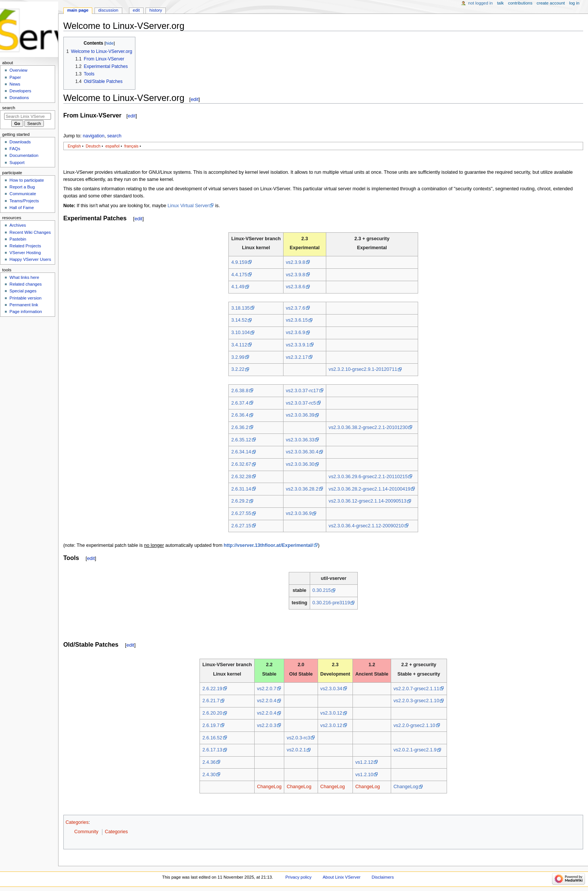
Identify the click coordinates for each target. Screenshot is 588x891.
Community (86, 832)
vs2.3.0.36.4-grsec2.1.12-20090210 (366, 526)
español (112, 146)
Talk (500, 3)
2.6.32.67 (241, 464)
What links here (24, 277)
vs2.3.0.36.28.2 (302, 489)
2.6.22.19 (212, 689)
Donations (19, 98)
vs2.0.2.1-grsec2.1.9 (415, 750)
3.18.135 (241, 308)
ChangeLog (269, 787)
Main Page (78, 10)
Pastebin (18, 239)
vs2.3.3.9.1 (297, 345)
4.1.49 (238, 287)
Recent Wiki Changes (30, 232)
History (156, 10)
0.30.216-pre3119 (331, 603)
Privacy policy (298, 877)
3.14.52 (239, 320)
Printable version (25, 298)
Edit (136, 10)
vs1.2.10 (364, 775)
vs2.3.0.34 (331, 689)
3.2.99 (238, 357)
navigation (94, 136)
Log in (574, 3)
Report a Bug (22, 187)
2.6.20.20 (212, 713)
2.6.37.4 (240, 403)
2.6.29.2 (240, 501)
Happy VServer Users (30, 259)
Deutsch (93, 146)
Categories (77, 822)
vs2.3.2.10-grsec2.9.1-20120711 (363, 369)
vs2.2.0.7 (267, 689)
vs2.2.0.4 (267, 701)
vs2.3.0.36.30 (300, 464)
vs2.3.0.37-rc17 (302, 391)
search (114, 136)
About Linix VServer (341, 877)
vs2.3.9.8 (295, 262)
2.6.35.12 (241, 440)
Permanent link (24, 305)
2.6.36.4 (240, 415)
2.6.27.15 (241, 526)
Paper (15, 77)
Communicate (23, 194)
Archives (18, 225)
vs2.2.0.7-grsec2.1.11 (416, 689)
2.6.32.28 (241, 477)
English (74, 146)
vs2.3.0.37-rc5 (301, 403)
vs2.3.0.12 (331, 713)
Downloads (20, 142)
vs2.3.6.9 (295, 333)
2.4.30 (209, 775)
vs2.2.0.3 (267, 725)
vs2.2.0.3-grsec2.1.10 (416, 701)
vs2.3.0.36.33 (300, 440)
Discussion (108, 10)
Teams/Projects (24, 201)
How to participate (27, 180)
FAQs (15, 149)
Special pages (23, 291)
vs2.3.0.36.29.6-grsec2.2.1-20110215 (368, 477)
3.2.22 (238, 369)
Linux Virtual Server (188, 206)
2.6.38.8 (240, 391)
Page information (26, 312)
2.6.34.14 (241, 452)
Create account (551, 3)
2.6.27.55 (241, 513)
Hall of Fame (22, 208)
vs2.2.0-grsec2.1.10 (414, 725)
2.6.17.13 (212, 750)
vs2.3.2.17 (297, 357)
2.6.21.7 (211, 701)
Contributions (520, 3)
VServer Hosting (25, 253)
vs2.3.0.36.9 (299, 513)
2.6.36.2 (240, 427)
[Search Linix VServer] (28, 116)
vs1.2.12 (364, 762)
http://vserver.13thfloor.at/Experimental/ (268, 545)
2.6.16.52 (212, 738)
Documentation (24, 155)
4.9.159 (239, 262)
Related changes (25, 284)
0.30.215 (322, 590)
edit (194, 99)
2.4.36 (209, 762)
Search (9, 108)
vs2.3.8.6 (295, 287)
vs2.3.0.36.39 (300, 415)
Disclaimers (383, 877)
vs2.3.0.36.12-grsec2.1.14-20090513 (367, 501)
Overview (18, 70)
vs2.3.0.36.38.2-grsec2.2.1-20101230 (368, 427)
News (15, 84)
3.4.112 (239, 345)
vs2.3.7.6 (295, 308)
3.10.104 (241, 333)
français (131, 146)
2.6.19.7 (211, 725)
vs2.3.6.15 (297, 320)
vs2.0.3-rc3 (299, 738)
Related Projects (25, 246)
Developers (20, 91)
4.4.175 (239, 275)
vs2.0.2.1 (297, 750)
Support (17, 163)
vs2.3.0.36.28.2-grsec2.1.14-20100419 (369, 489)
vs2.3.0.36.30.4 (302, 452)
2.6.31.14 (241, 489)
